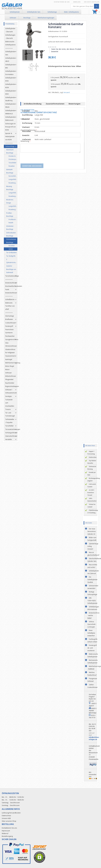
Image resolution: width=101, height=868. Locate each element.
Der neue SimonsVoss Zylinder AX (92, 531)
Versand (67, 92)
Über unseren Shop (9, 821)
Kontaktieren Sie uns (62, 2)
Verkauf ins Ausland (91, 506)
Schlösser (13, 18)
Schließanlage (52, 12)
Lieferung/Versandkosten (11, 813)
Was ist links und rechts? (92, 566)
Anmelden (77, 2)
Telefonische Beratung (92, 468)
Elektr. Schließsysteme (71, 12)
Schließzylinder (15, 12)
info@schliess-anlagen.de (94, 738)
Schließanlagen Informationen (93, 608)
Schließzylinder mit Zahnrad (93, 572)
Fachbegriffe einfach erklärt (92, 640)
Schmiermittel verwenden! (93, 587)
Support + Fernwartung (91, 453)
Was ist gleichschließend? (93, 554)
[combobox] (85, 6)
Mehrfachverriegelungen (46, 18)
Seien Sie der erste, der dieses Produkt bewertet (67, 50)
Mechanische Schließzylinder (93, 661)
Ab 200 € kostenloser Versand (91, 493)
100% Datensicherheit (92, 500)
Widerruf (5, 833)
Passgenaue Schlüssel (92, 680)
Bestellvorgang (7, 836)
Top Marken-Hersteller (92, 462)
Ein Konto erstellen (92, 2)
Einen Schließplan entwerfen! (91, 633)
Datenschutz (6, 816)
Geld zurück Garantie (92, 485)
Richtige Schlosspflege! (92, 593)
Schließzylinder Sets (34, 12)
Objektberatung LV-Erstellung (93, 511)
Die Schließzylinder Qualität (92, 580)
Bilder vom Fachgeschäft (92, 539)
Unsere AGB (6, 818)
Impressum (6, 831)
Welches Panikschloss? (92, 674)
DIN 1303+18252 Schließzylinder (92, 601)
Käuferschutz (93, 457)
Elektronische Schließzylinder (93, 655)
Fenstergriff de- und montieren (92, 648)
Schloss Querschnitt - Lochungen (92, 624)
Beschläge (27, 18)
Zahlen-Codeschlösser (93, 686)
